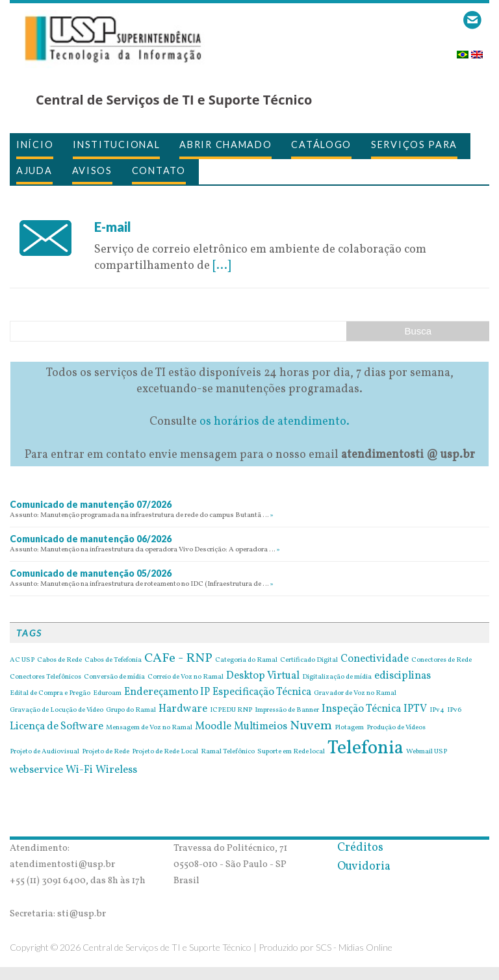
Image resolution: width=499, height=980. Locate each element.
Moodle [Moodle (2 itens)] (213, 727)
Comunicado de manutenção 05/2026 (91, 573)
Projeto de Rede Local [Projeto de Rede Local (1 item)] (165, 752)
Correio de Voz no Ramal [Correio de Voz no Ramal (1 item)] (186, 677)
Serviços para (414, 144)
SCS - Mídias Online (354, 947)
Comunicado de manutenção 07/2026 (91, 504)
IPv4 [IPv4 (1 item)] (437, 710)
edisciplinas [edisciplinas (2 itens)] (403, 676)
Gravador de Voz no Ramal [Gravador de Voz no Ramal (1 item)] (355, 694)
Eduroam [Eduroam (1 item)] (107, 694)
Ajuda (34, 170)
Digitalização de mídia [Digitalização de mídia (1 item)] (337, 677)
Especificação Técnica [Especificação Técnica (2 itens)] (262, 692)
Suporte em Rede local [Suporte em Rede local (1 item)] (291, 752)
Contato (159, 170)
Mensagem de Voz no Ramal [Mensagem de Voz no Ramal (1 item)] (149, 728)
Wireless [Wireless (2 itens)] (116, 770)
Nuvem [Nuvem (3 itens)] (311, 726)
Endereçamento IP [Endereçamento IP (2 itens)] (167, 692)
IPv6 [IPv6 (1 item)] (454, 710)
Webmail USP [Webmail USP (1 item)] (427, 752)
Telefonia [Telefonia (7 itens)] (365, 748)
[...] (222, 266)
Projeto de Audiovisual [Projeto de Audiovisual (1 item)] (45, 752)
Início (35, 144)
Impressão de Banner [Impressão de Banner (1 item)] (287, 710)
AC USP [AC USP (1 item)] (22, 660)
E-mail (113, 227)
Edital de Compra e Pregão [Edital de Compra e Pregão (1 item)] (50, 694)
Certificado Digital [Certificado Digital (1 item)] (309, 660)
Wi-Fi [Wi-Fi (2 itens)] (79, 770)
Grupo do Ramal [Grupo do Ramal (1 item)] (131, 710)
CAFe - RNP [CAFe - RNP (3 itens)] (178, 659)
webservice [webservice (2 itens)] (36, 770)
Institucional (116, 144)
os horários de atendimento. (275, 422)
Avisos (92, 170)
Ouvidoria (364, 867)
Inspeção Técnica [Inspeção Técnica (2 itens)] (361, 709)
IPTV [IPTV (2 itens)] (415, 709)
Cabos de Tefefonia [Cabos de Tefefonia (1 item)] (113, 660)
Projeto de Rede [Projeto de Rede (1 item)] (106, 752)
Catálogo (321, 144)
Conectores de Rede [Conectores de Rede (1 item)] (441, 660)
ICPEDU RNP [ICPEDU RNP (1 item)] (231, 710)
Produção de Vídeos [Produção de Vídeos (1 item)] (396, 728)
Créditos (360, 848)
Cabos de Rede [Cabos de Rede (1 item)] (59, 660)
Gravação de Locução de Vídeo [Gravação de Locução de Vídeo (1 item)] (57, 710)
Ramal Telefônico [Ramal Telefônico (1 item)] (228, 752)
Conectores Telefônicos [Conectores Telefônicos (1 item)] (45, 677)
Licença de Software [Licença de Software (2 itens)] (57, 727)
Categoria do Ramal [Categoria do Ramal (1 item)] (246, 660)
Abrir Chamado (225, 144)
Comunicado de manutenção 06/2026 (91, 539)
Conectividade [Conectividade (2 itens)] (375, 659)
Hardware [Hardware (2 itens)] (183, 709)
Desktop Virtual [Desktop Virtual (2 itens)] (263, 676)
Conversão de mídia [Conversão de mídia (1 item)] (114, 677)
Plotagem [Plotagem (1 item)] (349, 728)
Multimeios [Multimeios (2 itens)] (261, 727)
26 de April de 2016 (146, 210)
